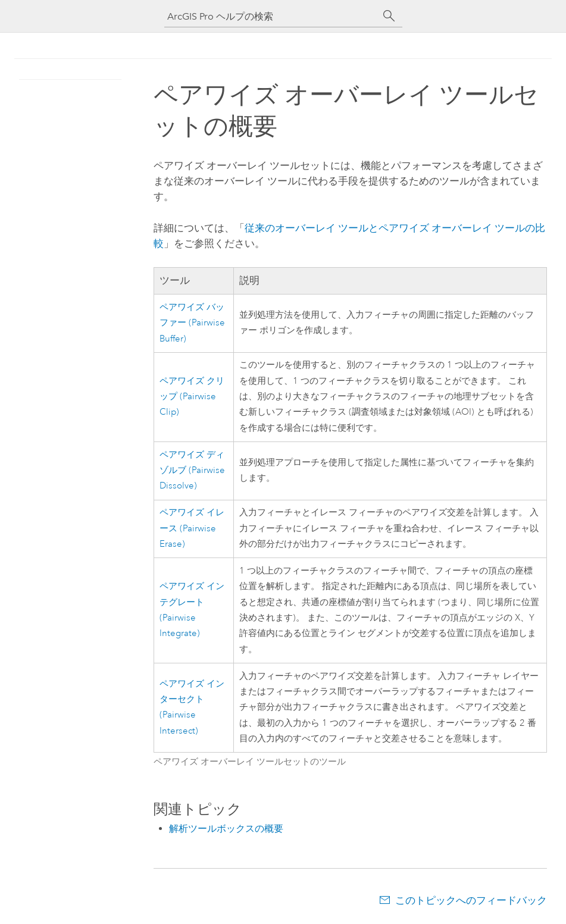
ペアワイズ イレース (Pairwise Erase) (192, 528)
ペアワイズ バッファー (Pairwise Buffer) (192, 323)
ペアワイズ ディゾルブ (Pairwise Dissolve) (192, 471)
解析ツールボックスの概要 (226, 829)
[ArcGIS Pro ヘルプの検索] (271, 16)
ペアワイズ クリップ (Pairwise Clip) (192, 397)
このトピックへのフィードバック (471, 900)
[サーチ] (389, 16)
